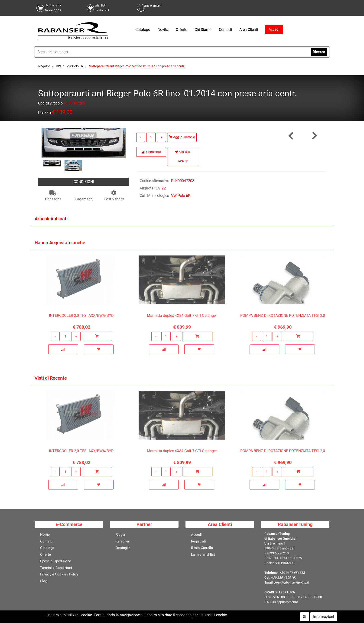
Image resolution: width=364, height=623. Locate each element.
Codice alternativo (154, 181)
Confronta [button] (151, 152)
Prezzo (44, 113)
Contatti (225, 30)
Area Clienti (249, 30)
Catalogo (143, 30)
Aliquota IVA (150, 188)
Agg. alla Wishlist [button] (183, 157)
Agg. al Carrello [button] (182, 137)
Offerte (181, 30)
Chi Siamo (203, 30)
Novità (163, 30)
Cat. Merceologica (154, 196)
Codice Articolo (50, 104)
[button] (314, 136)
